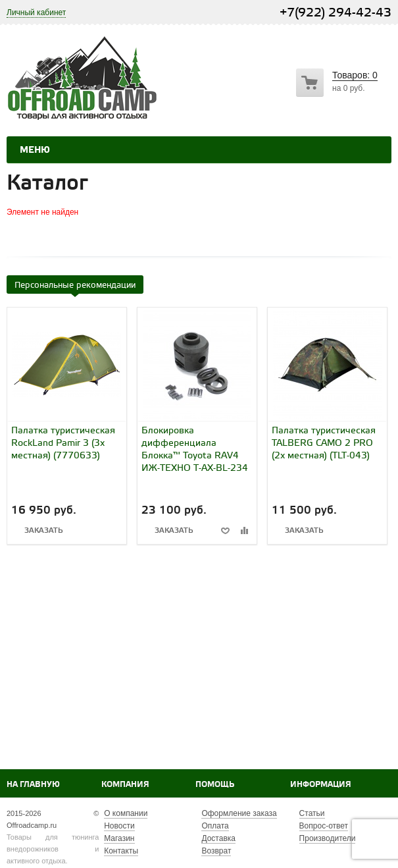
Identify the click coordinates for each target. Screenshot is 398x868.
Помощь (215, 785)
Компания (125, 785)
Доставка (218, 838)
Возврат (216, 851)
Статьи (312, 813)
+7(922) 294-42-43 (336, 13)
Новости (119, 826)
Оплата (215, 826)
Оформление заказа (239, 813)
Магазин (119, 838)
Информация (321, 785)
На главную (33, 785)
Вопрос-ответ (324, 826)
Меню (35, 150)
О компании (126, 813)
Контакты (121, 851)
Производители (328, 838)
